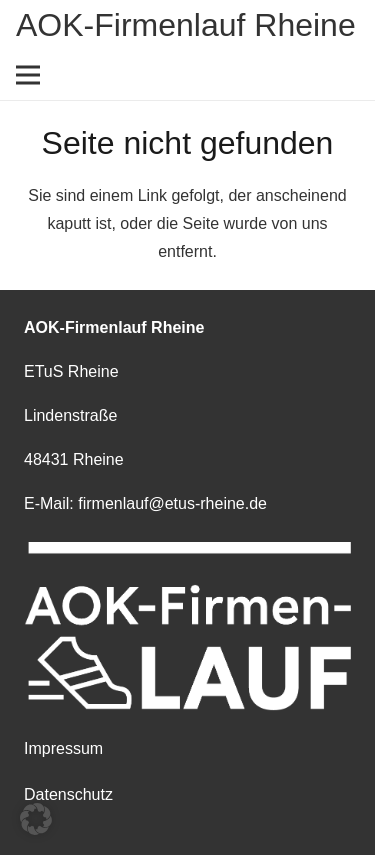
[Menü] (28, 75)
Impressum (63, 748)
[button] (36, 819)
